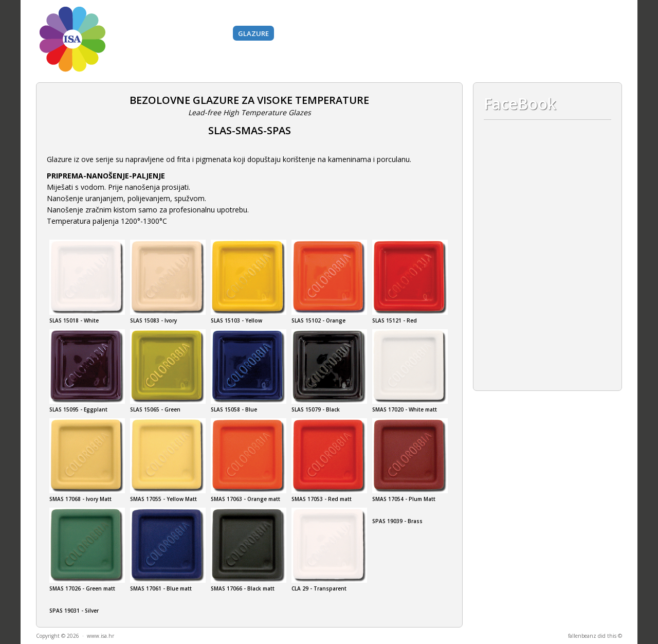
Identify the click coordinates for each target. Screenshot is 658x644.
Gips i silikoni (444, 33)
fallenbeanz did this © (595, 636)
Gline (151, 33)
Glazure (253, 33)
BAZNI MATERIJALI (311, 33)
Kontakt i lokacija (555, 33)
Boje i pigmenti (199, 33)
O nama (495, 33)
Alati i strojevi (380, 33)
